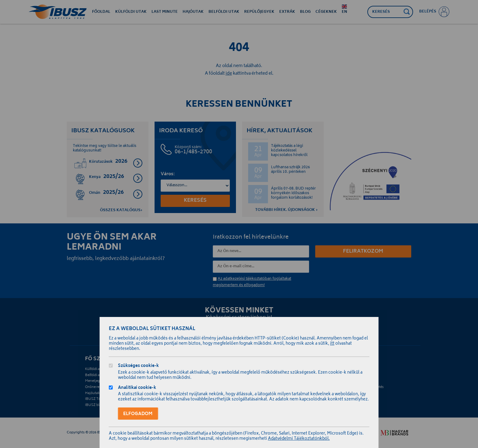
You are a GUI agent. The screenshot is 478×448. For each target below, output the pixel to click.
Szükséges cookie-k (138, 366)
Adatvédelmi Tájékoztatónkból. (299, 439)
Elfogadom (138, 414)
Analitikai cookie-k (137, 388)
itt (332, 344)
